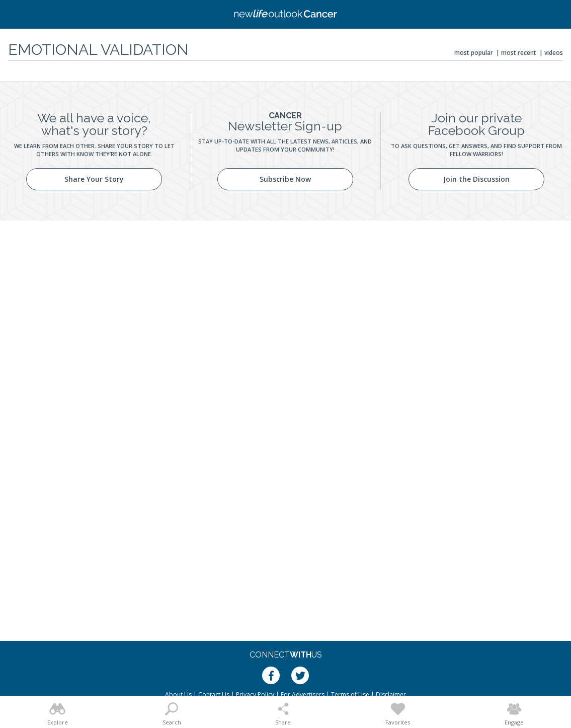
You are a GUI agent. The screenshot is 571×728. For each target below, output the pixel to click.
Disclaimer (391, 695)
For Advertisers (303, 695)
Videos (554, 53)
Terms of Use (350, 695)
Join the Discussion (476, 179)
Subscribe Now (285, 179)
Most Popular (474, 53)
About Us (178, 695)
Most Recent (519, 53)
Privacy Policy (255, 695)
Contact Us (214, 695)
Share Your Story (94, 179)
